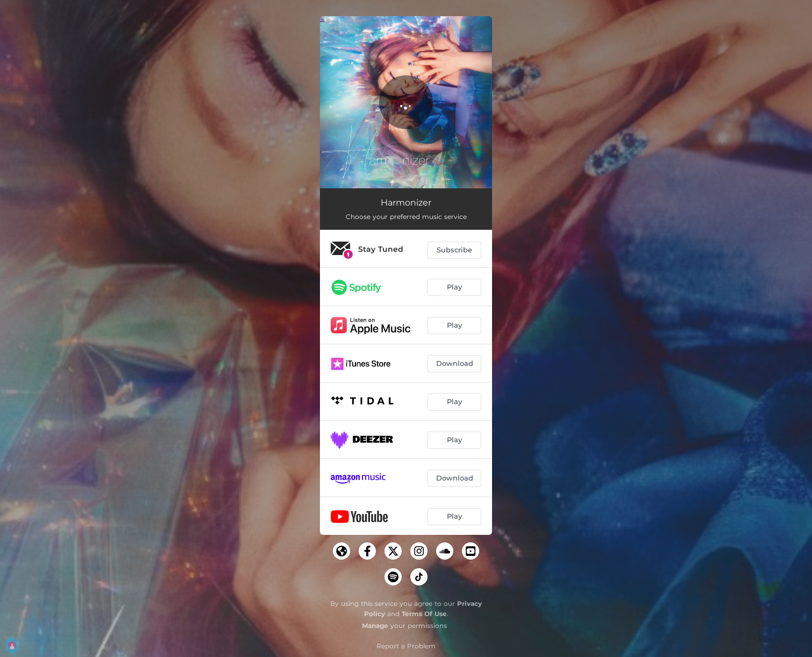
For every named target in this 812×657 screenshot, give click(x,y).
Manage (375, 626)
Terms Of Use (424, 614)
